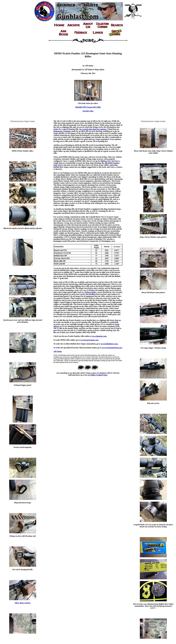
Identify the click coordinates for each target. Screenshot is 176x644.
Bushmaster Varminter (62, 131)
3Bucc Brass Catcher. (23, 603)
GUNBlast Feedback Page (97, 375)
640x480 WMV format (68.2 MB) (88, 107)
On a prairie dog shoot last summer (93, 129)
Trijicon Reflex (91, 292)
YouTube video (88, 111)
